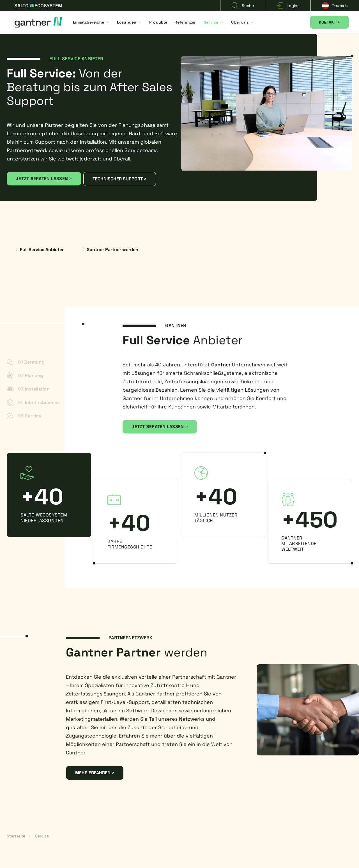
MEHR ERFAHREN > (95, 773)
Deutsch (335, 6)
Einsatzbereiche (91, 22)
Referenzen (186, 22)
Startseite (16, 836)
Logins (288, 6)
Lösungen (130, 22)
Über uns (243, 22)
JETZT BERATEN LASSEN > (44, 179)
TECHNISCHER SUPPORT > (120, 179)
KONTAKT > (329, 22)
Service (214, 22)
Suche (243, 6)
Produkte (158, 22)
